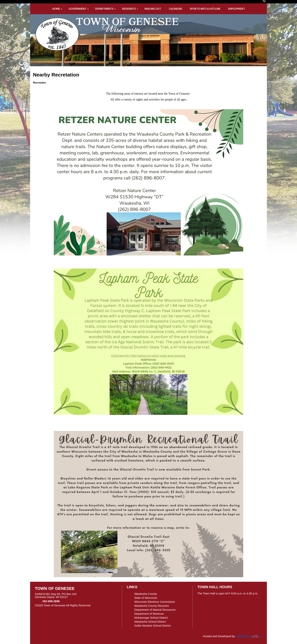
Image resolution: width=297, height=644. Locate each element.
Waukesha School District (150, 622)
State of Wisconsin (146, 598)
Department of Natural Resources (155, 610)
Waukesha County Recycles (152, 606)
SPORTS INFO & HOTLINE (205, 9)
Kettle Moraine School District (152, 626)
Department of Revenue (149, 614)
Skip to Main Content (107, 605)
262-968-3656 (51, 601)
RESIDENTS (130, 9)
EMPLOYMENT (236, 9)
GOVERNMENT (79, 9)
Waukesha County (146, 594)
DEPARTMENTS (106, 9)
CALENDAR (175, 9)
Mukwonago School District (151, 618)
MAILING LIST (153, 9)
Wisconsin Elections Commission (155, 602)
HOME (57, 9)
